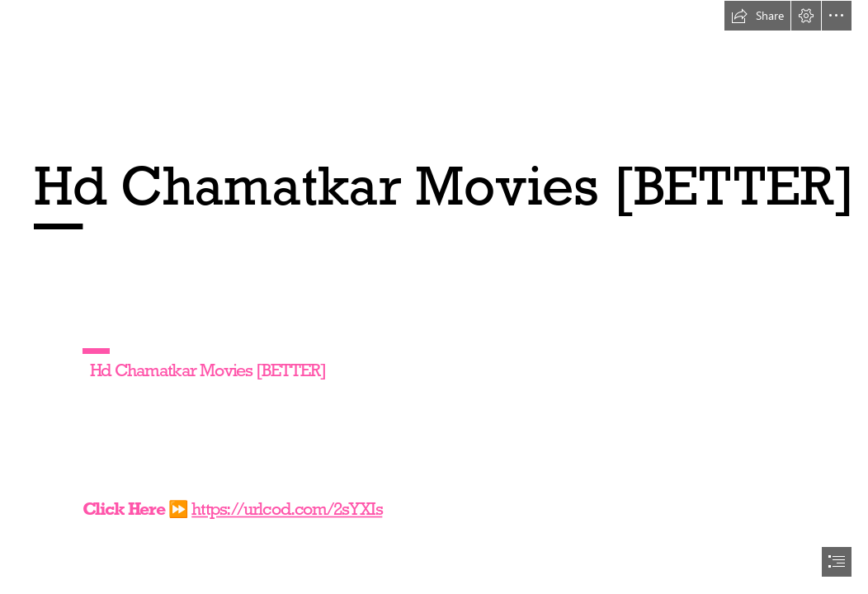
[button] (757, 16)
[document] (434, 297)
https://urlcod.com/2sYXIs (287, 508)
